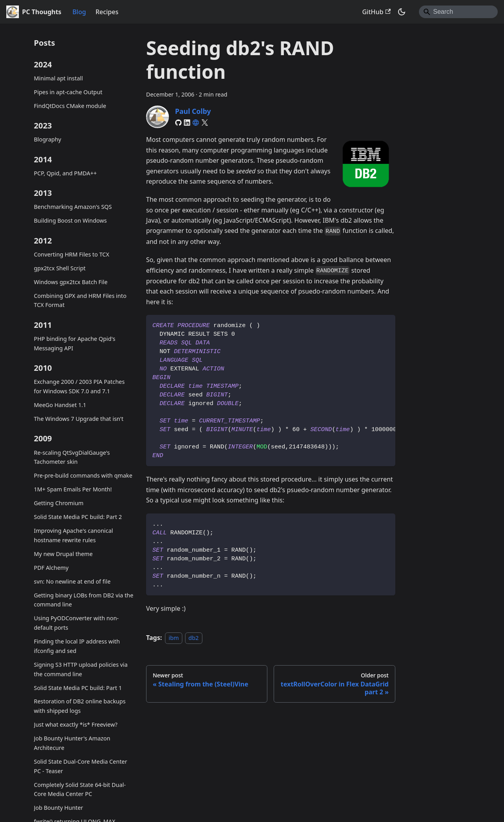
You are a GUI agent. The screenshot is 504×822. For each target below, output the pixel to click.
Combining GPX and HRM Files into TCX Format (80, 300)
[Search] (458, 12)
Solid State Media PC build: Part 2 (78, 517)
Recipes (107, 12)
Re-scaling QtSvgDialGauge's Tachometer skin (72, 457)
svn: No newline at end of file (72, 581)
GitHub (376, 12)
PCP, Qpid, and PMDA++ (65, 173)
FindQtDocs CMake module (70, 106)
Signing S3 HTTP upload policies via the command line (81, 669)
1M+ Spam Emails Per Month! (73, 489)
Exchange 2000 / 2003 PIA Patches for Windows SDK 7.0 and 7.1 (79, 386)
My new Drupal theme (63, 554)
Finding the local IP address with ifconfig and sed (77, 646)
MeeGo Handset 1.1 (60, 405)
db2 (194, 638)
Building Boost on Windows (70, 220)
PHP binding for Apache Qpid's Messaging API (75, 343)
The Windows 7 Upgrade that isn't (79, 419)
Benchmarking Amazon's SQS (73, 207)
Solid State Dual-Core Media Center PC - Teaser (81, 766)
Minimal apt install (58, 78)
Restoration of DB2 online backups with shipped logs (80, 706)
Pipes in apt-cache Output (68, 92)
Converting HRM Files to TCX (71, 254)
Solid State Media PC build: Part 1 (78, 688)
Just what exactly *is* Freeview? (76, 724)
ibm (174, 638)
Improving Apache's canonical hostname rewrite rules (73, 535)
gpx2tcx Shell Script (60, 268)
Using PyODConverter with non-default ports (76, 623)
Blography (47, 139)
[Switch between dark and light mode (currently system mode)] (402, 12)
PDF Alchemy (51, 568)
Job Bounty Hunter (58, 808)
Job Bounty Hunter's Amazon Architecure (72, 743)
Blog (79, 12)
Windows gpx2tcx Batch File (71, 282)
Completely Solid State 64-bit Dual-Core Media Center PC (80, 789)
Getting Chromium (59, 503)
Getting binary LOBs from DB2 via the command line (84, 600)
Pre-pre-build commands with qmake (83, 475)
